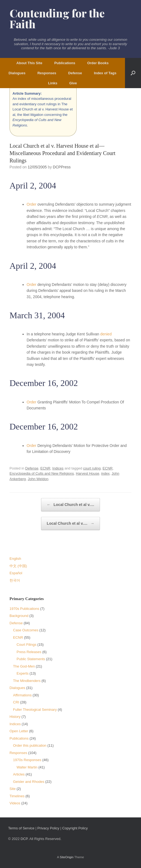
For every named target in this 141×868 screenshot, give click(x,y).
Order (32, 204)
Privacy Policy (48, 828)
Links (53, 83)
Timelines (17, 796)
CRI (16, 702)
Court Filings (26, 645)
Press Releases (29, 652)
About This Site (29, 63)
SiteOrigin (67, 857)
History (15, 717)
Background (19, 616)
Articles (19, 774)
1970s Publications (24, 609)
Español (16, 573)
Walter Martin (27, 767)
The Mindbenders (27, 681)
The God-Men (24, 666)
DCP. (25, 839)
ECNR (45, 468)
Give (73, 83)
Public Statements (31, 659)
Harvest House (87, 473)
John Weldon (38, 479)
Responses (47, 73)
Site (12, 789)
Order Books (98, 63)
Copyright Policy (75, 828)
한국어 (15, 580)
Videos (15, 803)
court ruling (92, 468)
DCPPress (62, 167)
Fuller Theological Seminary (35, 710)
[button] (133, 73)
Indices (58, 468)
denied (106, 334)
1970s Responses (27, 760)
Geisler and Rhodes (29, 782)
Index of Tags (105, 73)
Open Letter (19, 731)
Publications (65, 63)
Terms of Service (21, 828)
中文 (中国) (18, 566)
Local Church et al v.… (70, 505)
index (105, 473)
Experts (23, 673)
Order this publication (30, 745)
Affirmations (22, 695)
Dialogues (17, 73)
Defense (75, 73)
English (15, 559)
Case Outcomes (26, 630)
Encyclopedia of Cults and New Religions (42, 473)
